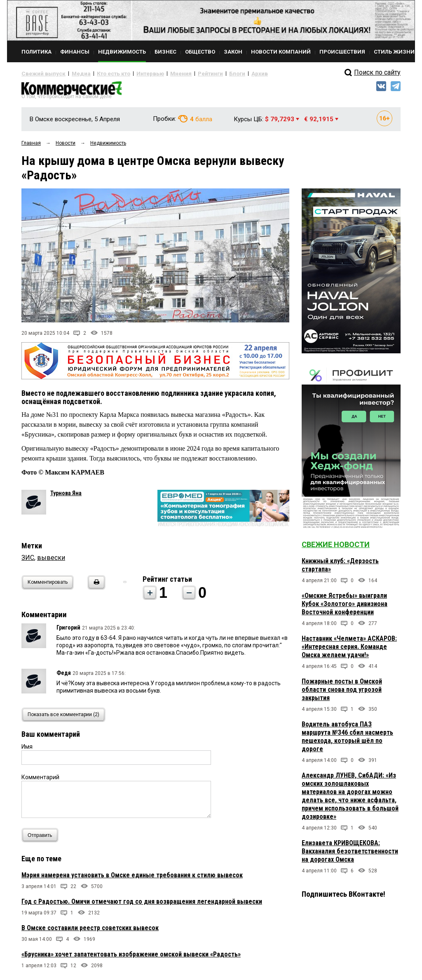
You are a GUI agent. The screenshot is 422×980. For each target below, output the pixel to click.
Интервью (133, 73)
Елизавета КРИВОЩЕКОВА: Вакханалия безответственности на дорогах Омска (350, 854)
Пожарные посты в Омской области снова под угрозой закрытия (342, 693)
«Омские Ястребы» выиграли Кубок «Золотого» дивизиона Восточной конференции (345, 607)
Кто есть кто (101, 73)
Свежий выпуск (40, 73)
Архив (230, 73)
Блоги (210, 73)
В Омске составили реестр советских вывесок (90, 931)
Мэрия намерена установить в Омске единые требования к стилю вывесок (132, 878)
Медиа (73, 73)
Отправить (42, 838)
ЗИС (28, 561)
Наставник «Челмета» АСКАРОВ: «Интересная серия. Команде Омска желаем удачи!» (349, 650)
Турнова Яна (66, 496)
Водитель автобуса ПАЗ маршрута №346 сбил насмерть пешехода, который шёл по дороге (347, 740)
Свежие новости (336, 548)
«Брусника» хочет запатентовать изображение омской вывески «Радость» (131, 958)
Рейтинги (186, 73)
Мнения (160, 73)
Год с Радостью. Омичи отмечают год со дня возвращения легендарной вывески (142, 905)
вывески (51, 561)
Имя (27, 750)
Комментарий (40, 780)
